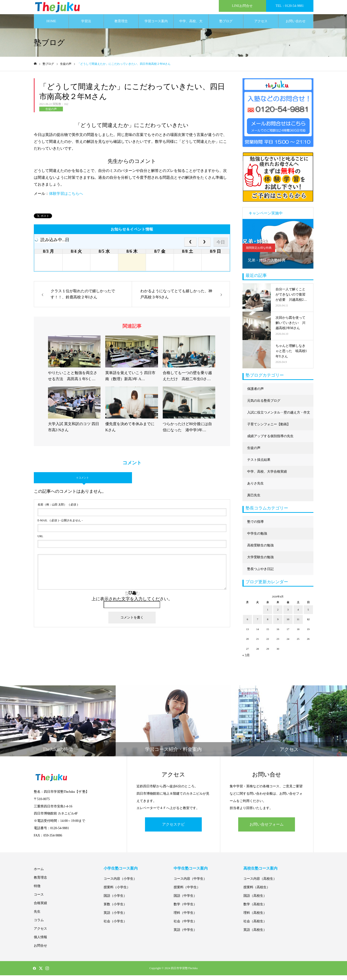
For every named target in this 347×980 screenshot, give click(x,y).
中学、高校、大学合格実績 (191, 29)
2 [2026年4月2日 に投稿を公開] (278, 614)
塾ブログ (226, 26)
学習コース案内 (156, 26)
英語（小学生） (115, 917)
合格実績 (40, 908)
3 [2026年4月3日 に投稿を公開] (288, 614)
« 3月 (246, 660)
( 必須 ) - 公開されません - (60, 525)
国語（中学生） (185, 900)
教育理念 (121, 26)
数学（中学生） (185, 909)
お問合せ (40, 950)
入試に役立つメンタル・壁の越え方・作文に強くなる (279, 419)
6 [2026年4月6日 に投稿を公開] (247, 624)
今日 (221, 247)
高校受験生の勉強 (260, 550)
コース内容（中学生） (190, 883)
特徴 (37, 891)
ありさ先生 (255, 488)
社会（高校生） (255, 926)
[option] (278, 248)
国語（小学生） (115, 900)
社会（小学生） (115, 926)
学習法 (86, 26)
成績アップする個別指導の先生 (270, 441)
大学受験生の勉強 (260, 562)
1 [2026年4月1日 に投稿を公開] (268, 614)
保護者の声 (255, 394)
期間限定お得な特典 (259, 253)
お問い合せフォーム (267, 829)
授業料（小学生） (117, 892)
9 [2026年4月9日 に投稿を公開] (278, 624)
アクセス (261, 26)
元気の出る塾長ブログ (264, 405)
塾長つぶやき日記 (260, 574)
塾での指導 (255, 526)
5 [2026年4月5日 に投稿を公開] (308, 614)
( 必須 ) (58, 509)
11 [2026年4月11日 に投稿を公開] (298, 624)
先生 (37, 916)
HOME (51, 26)
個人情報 (40, 942)
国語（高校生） (255, 900)
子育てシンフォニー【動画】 (269, 429)
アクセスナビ (173, 829)
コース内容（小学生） (120, 883)
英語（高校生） (255, 934)
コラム (39, 925)
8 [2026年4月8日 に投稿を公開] (268, 624)
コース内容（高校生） (260, 883)
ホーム (39, 874)
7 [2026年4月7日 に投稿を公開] (258, 624)
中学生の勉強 (257, 538)
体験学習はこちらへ (66, 198)
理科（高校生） (255, 917)
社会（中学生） (185, 926)
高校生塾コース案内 (260, 873)
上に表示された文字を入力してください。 (132, 604)
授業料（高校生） (257, 892)
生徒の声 (51, 114)
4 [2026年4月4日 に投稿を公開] (298, 614)
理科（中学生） (185, 917)
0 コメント (83, 482)
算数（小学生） (115, 909)
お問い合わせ (296, 26)
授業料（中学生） (187, 892)
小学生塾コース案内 (121, 873)
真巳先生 (254, 500)
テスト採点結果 (259, 464)
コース (39, 899)
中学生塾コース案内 (191, 873)
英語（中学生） (185, 934)
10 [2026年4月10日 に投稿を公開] (288, 624)
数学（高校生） (255, 909)
